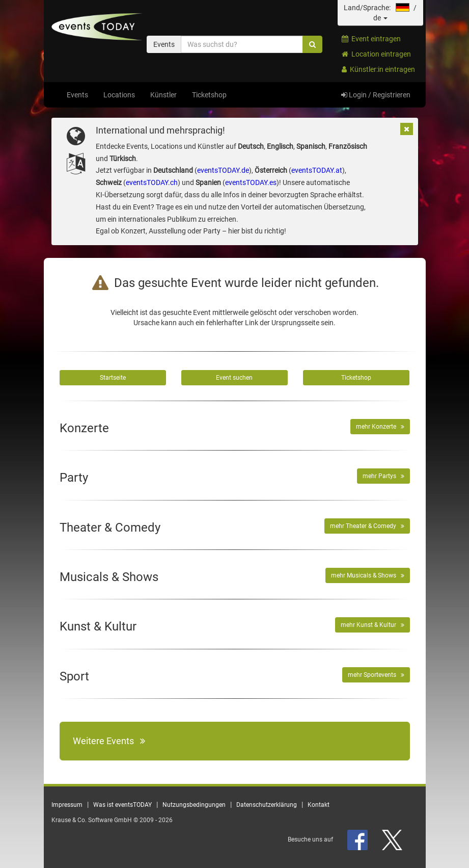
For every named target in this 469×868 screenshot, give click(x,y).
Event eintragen (371, 39)
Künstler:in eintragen (378, 69)
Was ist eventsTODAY (122, 805)
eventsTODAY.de (223, 170)
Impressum (67, 805)
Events (77, 95)
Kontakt (319, 805)
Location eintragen (376, 54)
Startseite (113, 378)
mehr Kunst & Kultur (373, 625)
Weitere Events (109, 741)
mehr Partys (383, 476)
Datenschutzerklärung (267, 805)
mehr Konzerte (380, 427)
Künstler (163, 95)
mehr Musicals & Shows (368, 575)
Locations (119, 95)
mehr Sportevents (376, 675)
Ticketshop (209, 95)
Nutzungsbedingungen (194, 805)
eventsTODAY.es (251, 182)
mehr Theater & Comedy (367, 526)
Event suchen (234, 378)
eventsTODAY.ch (152, 182)
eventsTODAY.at (317, 170)
